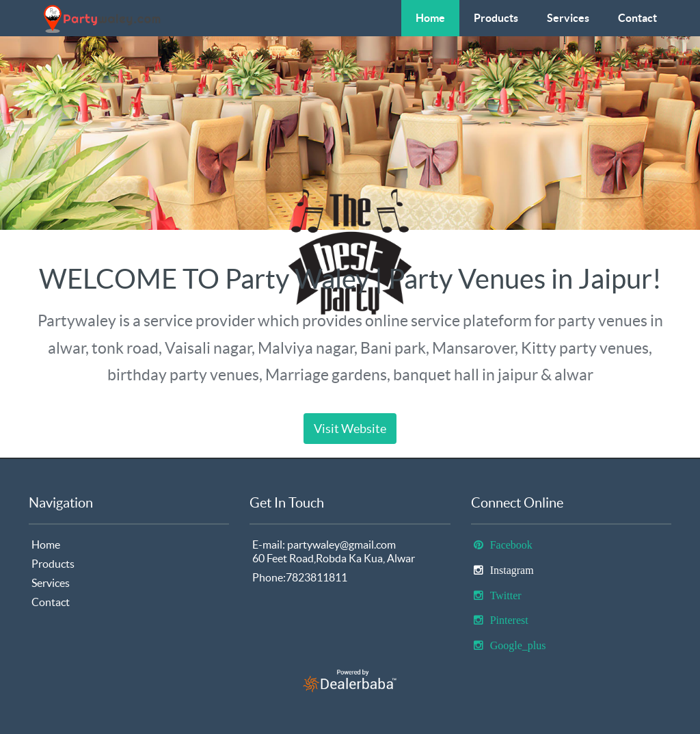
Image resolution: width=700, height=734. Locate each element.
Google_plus (518, 645)
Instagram (512, 570)
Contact (637, 18)
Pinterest (509, 620)
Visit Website (350, 429)
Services (568, 18)
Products (496, 18)
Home (430, 18)
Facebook (511, 545)
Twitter (506, 595)
